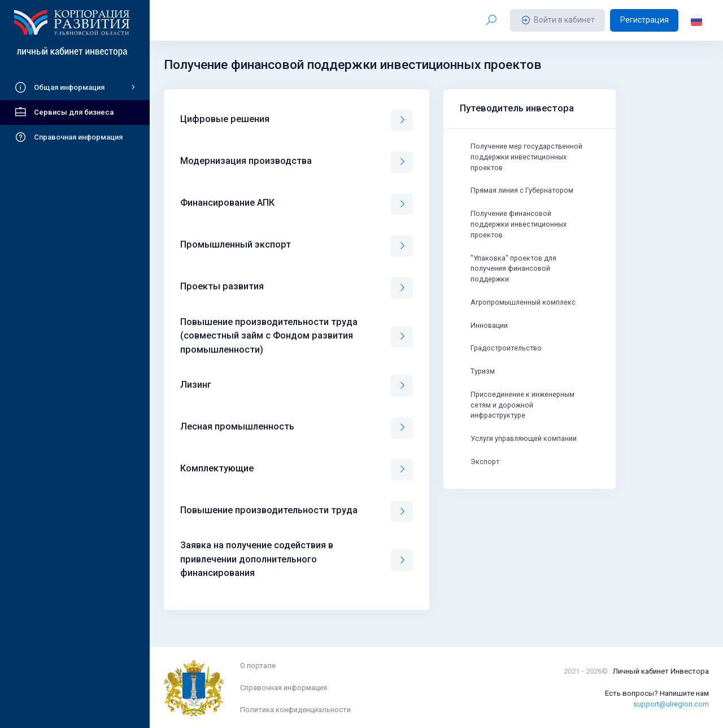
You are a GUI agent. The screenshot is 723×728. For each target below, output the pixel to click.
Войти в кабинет (558, 20)
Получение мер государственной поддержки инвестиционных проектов (528, 158)
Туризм (484, 380)
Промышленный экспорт (236, 244)
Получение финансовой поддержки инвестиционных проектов (521, 228)
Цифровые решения (225, 119)
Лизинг (196, 385)
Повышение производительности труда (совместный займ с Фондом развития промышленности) (269, 336)
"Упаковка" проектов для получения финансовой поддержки (515, 274)
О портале (258, 666)
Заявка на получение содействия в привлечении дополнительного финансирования (257, 559)
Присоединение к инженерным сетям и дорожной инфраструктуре (524, 415)
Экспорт (486, 474)
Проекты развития (222, 286)
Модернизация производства (246, 161)
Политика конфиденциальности (295, 710)
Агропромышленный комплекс (525, 309)
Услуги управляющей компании (525, 450)
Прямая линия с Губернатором (524, 193)
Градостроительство (508, 356)
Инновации (490, 333)
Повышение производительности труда (269, 510)
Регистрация (644, 20)
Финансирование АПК (227, 203)
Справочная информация (284, 688)
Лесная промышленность (237, 426)
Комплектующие (217, 468)
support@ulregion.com (671, 704)
